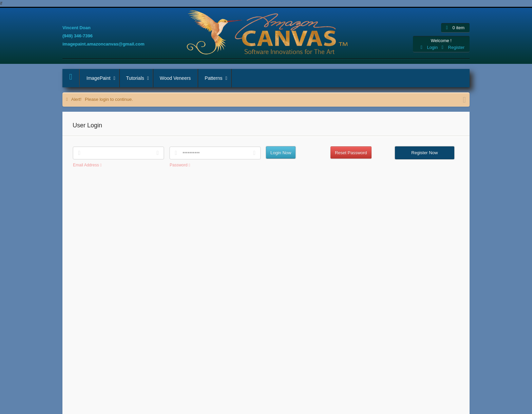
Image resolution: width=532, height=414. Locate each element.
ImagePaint (103, 78)
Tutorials (139, 78)
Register (453, 47)
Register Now (424, 153)
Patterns (218, 78)
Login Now (281, 153)
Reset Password (351, 153)
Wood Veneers (175, 78)
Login (430, 47)
